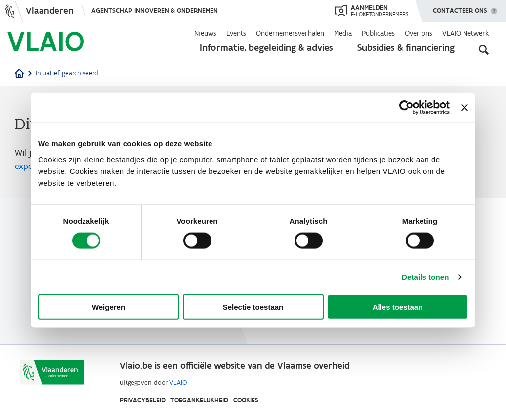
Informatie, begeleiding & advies (266, 47)
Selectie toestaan (253, 307)
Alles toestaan (398, 307)
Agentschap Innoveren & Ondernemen (155, 11)
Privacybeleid (143, 400)
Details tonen (425, 277)
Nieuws (205, 33)
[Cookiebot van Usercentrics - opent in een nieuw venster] (406, 108)
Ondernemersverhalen (290, 33)
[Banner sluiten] (464, 108)
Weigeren (108, 307)
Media (343, 33)
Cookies (246, 400)
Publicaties (378, 33)
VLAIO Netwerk (465, 33)
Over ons (419, 33)
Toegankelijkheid (199, 400)
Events (236, 33)
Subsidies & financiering (406, 47)
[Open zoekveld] (484, 49)
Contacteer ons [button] (460, 7)
